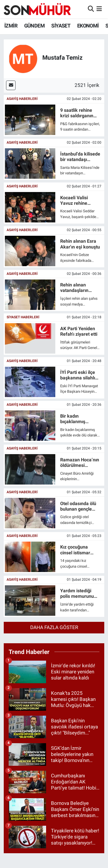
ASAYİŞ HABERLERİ (22, 99)
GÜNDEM (34, 26)
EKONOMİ (88, 26)
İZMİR (11, 26)
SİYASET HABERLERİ (23, 317)
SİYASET (61, 26)
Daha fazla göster (54, 627)
